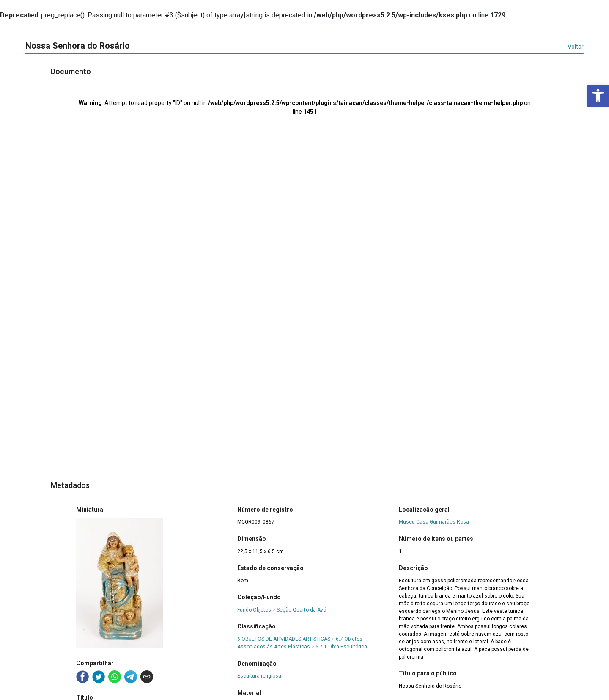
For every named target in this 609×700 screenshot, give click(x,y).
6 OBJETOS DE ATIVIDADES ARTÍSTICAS (284, 639)
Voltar (576, 47)
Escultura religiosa (259, 676)
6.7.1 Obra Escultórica (341, 647)
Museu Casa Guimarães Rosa (434, 522)
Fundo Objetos (254, 610)
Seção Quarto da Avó (301, 610)
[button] (598, 96)
